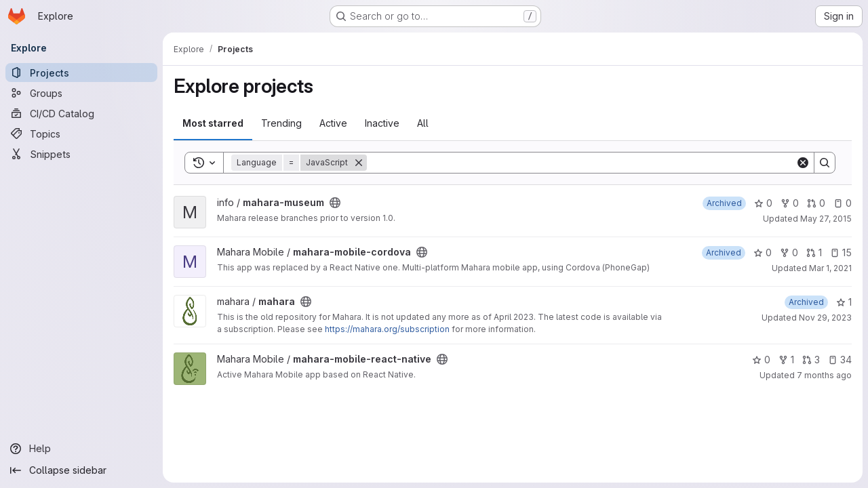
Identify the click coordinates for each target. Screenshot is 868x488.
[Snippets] (81, 154)
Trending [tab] (281, 123)
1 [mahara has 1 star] (844, 302)
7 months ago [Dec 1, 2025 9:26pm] (824, 375)
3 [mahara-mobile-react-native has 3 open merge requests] (811, 360)
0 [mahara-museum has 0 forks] (790, 203)
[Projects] (81, 73)
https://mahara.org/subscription (387, 329)
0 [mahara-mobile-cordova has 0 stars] (763, 252)
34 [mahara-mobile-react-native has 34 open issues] (840, 360)
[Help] (81, 449)
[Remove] (359, 163)
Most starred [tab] (213, 123)
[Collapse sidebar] (81, 470)
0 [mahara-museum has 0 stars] (763, 203)
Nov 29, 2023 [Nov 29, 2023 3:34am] (825, 318)
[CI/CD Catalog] (81, 113)
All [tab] (423, 123)
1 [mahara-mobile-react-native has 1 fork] (786, 360)
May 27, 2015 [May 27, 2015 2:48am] (826, 219)
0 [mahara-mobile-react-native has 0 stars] (761, 360)
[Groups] (81, 93)
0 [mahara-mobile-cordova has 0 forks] (789, 252)
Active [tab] (333, 123)
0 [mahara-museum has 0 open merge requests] (816, 203)
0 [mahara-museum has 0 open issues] (843, 203)
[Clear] (803, 163)
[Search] (581, 163)
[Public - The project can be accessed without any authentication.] (335, 203)
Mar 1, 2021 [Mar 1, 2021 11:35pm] (830, 268)
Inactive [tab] (382, 123)
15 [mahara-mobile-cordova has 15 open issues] (841, 252)
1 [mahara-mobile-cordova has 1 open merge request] (814, 252)
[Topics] (81, 134)
